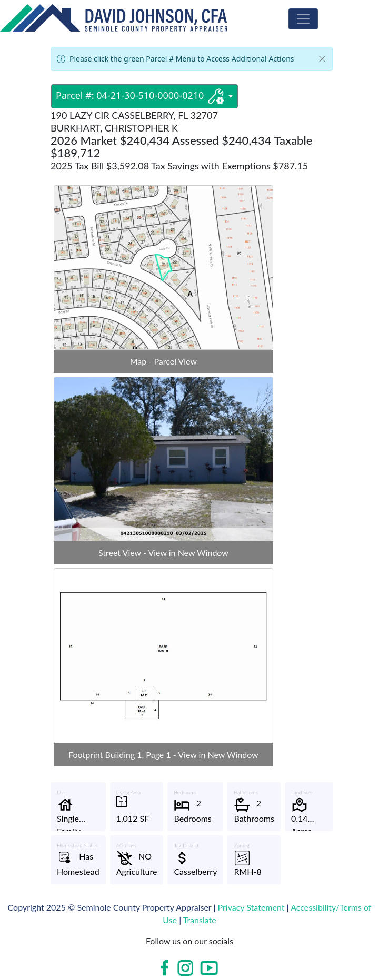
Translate (200, 920)
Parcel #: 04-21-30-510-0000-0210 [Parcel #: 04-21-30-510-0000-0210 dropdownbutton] (144, 96)
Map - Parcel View (163, 361)
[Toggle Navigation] (303, 19)
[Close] (322, 59)
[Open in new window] (166, 968)
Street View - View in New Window (163, 553)
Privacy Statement (251, 907)
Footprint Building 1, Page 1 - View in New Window (163, 755)
